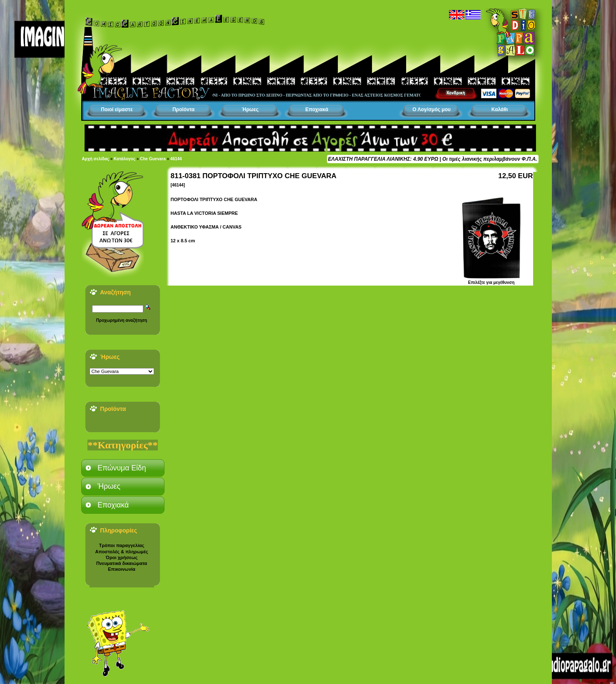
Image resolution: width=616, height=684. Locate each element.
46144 (176, 159)
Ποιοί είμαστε (117, 109)
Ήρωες (250, 109)
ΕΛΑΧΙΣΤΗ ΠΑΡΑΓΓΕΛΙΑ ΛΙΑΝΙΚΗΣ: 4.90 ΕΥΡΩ (383, 159)
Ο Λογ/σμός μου (431, 109)
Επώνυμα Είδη (122, 468)
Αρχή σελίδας (96, 159)
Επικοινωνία (122, 569)
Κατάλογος (125, 159)
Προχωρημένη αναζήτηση (122, 320)
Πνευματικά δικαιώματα (122, 563)
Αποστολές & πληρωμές (122, 552)
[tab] (123, 468)
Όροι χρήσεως (122, 557)
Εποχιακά (317, 109)
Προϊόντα (183, 109)
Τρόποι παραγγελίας (122, 545)
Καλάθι (500, 109)
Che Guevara (153, 159)
